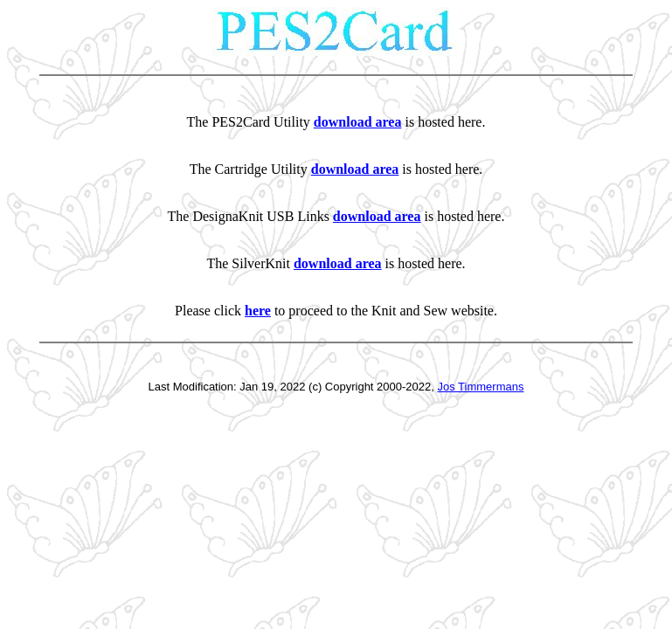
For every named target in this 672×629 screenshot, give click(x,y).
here (258, 311)
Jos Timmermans (481, 387)
